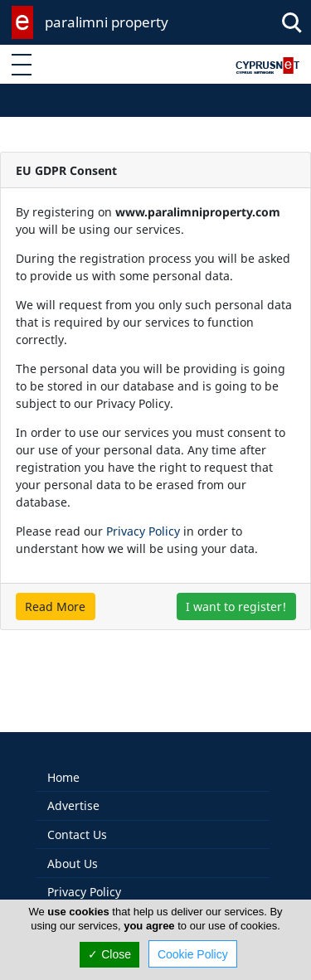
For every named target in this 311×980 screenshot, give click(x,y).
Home (63, 760)
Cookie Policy (193, 954)
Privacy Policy (143, 531)
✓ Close (109, 954)
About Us (73, 846)
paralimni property (107, 22)
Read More (55, 606)
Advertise (73, 788)
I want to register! (236, 606)
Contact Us (77, 817)
